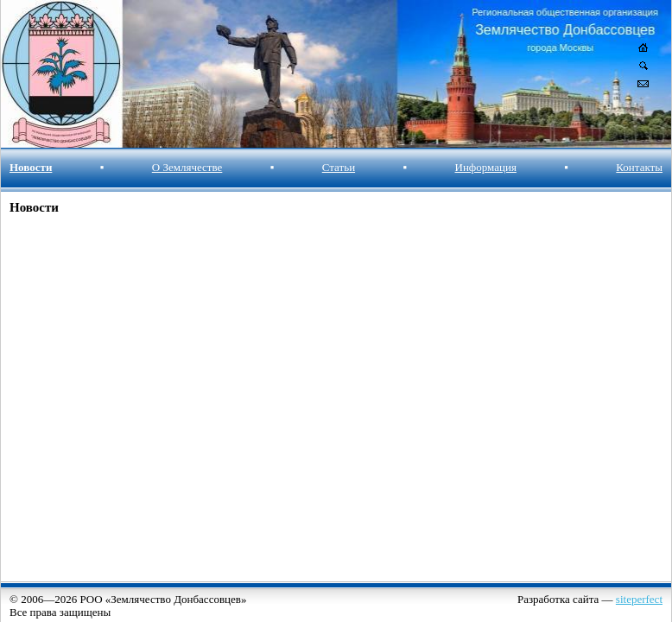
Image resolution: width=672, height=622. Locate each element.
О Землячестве (187, 167)
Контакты (639, 167)
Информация (486, 167)
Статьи (339, 167)
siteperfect (639, 599)
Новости (31, 167)
